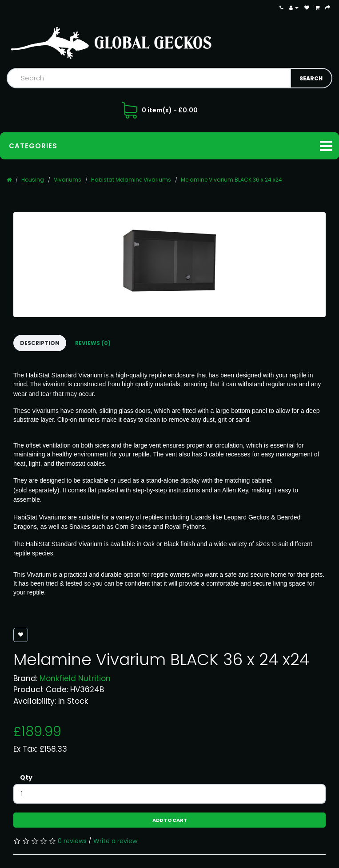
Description (40, 343)
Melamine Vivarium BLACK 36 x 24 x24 (231, 180)
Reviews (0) (93, 343)
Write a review (115, 841)
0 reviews (72, 841)
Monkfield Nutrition (75, 678)
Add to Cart (170, 820)
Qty (26, 777)
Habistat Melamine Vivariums (131, 180)
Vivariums (68, 180)
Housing (33, 180)
